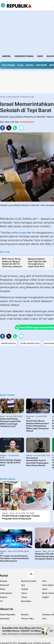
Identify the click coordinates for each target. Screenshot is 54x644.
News (3, 589)
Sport (45, 589)
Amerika (30, 65)
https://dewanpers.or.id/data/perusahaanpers (23, 634)
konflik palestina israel (30, 343)
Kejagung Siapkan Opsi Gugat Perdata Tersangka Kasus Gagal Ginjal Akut (37, 263)
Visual (24, 597)
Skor (44, 581)
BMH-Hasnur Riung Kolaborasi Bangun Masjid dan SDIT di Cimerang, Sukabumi (12, 263)
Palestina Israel (28, 97)
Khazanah (5, 585)
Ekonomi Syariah (24, 56)
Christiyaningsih (27, 122)
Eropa (20, 65)
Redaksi (25, 614)
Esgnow (4, 597)
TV (1, 601)
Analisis (25, 589)
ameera (6, 56)
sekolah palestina (8, 343)
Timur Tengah (8, 65)
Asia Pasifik (41, 65)
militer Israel (19, 233)
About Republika (8, 614)
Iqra (23, 585)
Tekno (24, 593)
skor (40, 56)
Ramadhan (26, 601)
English (46, 597)
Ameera (4, 581)
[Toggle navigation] (3, 5)
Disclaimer (5, 618)
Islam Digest (48, 585)
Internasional (13, 97)
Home (3, 97)
